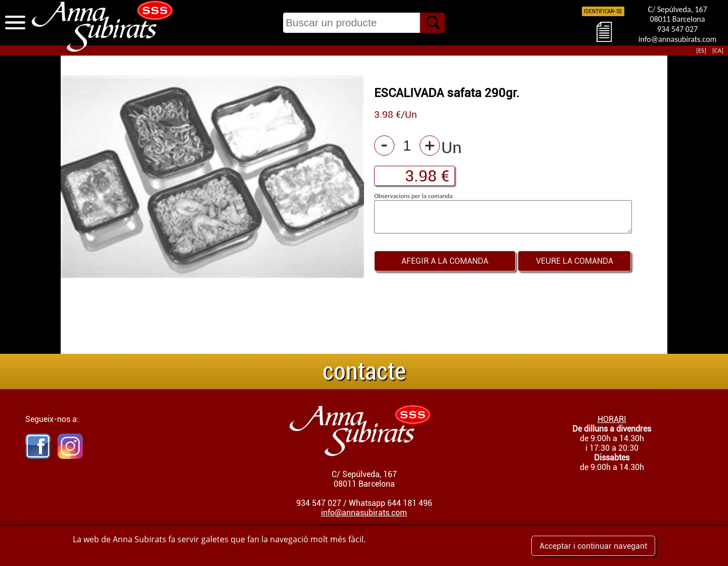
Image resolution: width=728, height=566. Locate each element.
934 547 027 (677, 29)
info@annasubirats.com (677, 39)
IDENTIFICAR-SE (603, 11)
